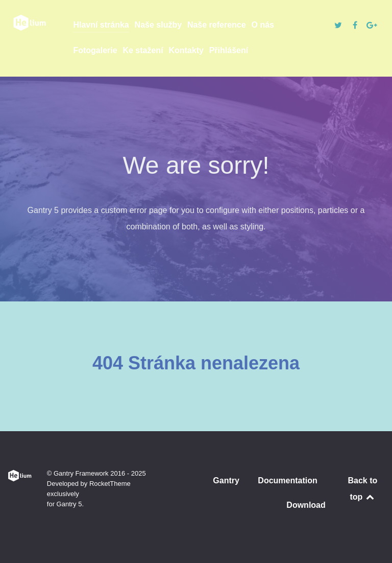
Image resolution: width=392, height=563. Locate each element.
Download (306, 505)
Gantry (226, 480)
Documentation (287, 480)
